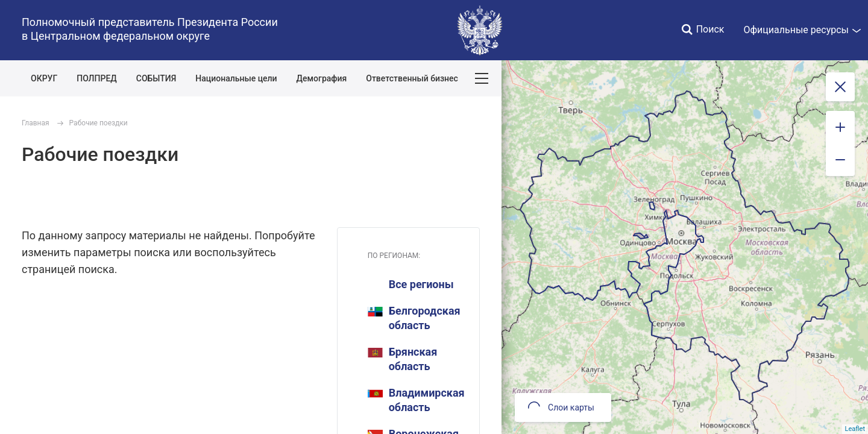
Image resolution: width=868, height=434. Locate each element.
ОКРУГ (44, 78)
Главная (36, 123)
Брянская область (403, 359)
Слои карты (561, 407)
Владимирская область (416, 400)
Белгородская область (414, 318)
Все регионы (421, 284)
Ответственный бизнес (412, 78)
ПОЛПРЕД (97, 78)
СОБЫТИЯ (156, 78)
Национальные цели (236, 78)
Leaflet (855, 429)
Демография (322, 78)
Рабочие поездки (99, 123)
